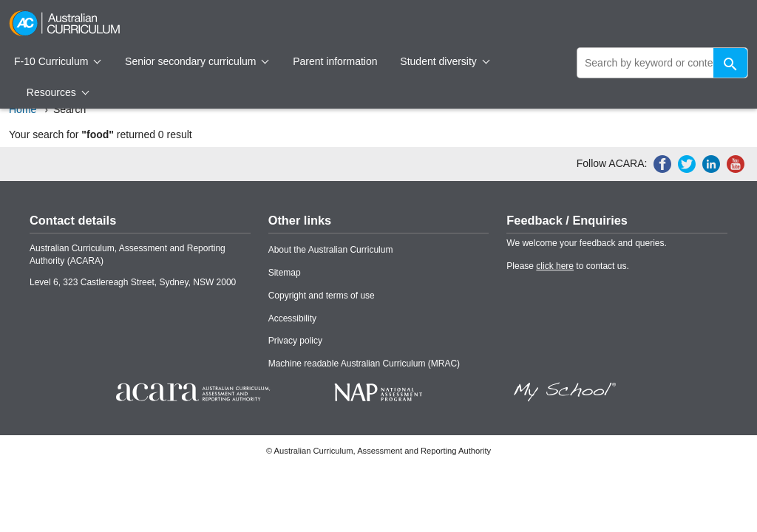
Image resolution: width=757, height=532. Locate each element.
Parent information (335, 61)
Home (23, 109)
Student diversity (445, 61)
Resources (58, 92)
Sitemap (285, 273)
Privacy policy (295, 341)
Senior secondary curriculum (197, 61)
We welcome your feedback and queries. (587, 243)
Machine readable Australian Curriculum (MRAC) (364, 364)
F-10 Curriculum (58, 61)
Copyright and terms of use (322, 296)
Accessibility (292, 318)
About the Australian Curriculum (331, 250)
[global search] (662, 63)
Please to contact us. (567, 266)
